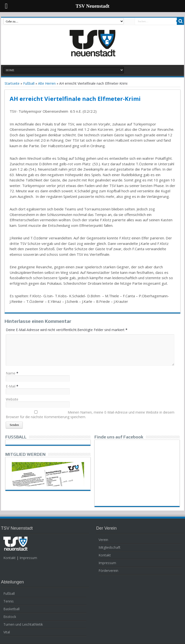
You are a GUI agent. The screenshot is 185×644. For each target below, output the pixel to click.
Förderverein (108, 571)
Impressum (28, 558)
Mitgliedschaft (109, 547)
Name (11, 373)
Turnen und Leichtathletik (23, 624)
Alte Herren (47, 83)
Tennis (9, 601)
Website (12, 399)
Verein (103, 540)
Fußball (29, 83)
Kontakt (10, 558)
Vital (7, 632)
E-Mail (11, 386)
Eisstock (10, 617)
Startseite (12, 83)
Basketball (11, 609)
